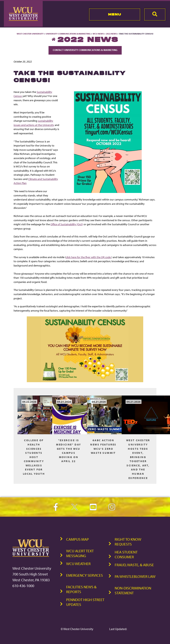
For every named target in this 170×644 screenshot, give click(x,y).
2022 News (111, 34)
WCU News (98, 34)
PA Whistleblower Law (135, 576)
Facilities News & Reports (81, 589)
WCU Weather (78, 564)
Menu (115, 14)
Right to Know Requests (128, 542)
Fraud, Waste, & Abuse (134, 565)
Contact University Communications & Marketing (85, 50)
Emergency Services (85, 575)
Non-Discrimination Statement (133, 590)
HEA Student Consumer (126, 554)
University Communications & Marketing (68, 34)
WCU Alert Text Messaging (80, 553)
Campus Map (78, 539)
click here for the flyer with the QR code (89, 257)
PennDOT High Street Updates (85, 602)
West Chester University (30, 34)
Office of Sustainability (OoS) (67, 224)
